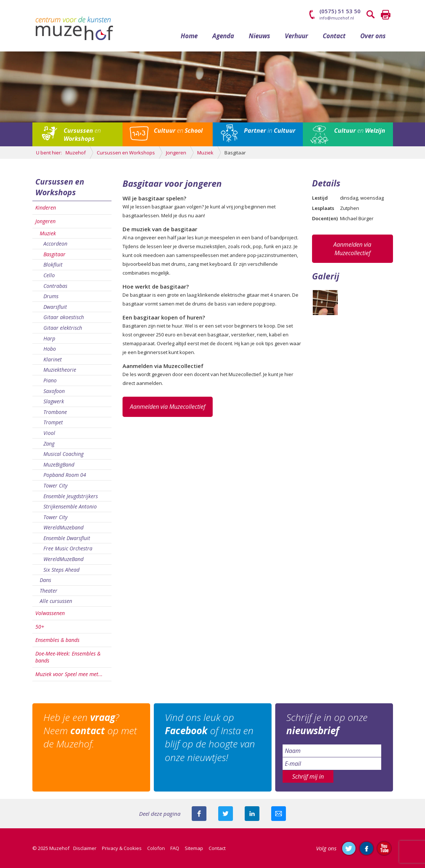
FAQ (175, 848)
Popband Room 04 (65, 475)
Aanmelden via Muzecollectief (168, 407)
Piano (50, 380)
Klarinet (53, 359)
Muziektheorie (60, 370)
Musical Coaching (63, 454)
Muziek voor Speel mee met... (69, 674)
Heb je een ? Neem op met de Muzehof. (90, 731)
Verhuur (296, 36)
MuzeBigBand (59, 465)
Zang (49, 444)
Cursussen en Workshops (60, 187)
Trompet (53, 422)
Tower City (55, 485)
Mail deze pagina (279, 814)
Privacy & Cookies (122, 848)
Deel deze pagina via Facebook (199, 814)
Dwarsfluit (55, 307)
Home (189, 36)
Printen (386, 15)
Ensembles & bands (57, 640)
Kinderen (46, 208)
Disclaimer (85, 848)
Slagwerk (54, 401)
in (270, 131)
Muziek (48, 233)
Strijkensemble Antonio (70, 506)
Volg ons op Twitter (349, 848)
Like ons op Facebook (366, 848)
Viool (49, 433)
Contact (334, 36)
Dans (45, 580)
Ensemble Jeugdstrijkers (71, 496)
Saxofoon (54, 391)
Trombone (55, 412)
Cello (49, 275)
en (82, 135)
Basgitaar (54, 254)
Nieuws (259, 36)
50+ (40, 627)
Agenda (223, 36)
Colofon (156, 848)
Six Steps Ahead (61, 570)
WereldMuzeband (63, 527)
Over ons (373, 36)
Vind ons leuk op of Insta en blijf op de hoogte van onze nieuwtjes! (210, 737)
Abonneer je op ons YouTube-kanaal (384, 848)
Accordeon (55, 244)
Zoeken (371, 15)
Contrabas (55, 286)
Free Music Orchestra (68, 548)
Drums (51, 296)
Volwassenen (50, 613)
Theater (49, 591)
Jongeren (45, 221)
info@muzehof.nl (337, 18)
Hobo (50, 349)
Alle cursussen (56, 601)
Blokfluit (53, 265)
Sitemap (194, 848)
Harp (49, 338)
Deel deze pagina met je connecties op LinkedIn (252, 814)
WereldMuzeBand (63, 559)
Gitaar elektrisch (63, 328)
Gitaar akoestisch (64, 317)
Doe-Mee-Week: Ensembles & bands (68, 657)
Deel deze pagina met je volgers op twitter (226, 814)
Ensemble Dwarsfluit (67, 538)
